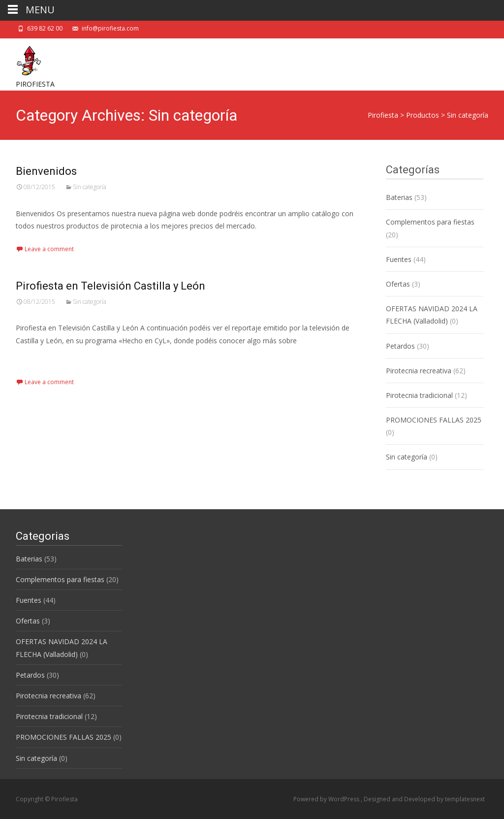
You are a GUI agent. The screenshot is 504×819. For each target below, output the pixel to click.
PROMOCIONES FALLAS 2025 (434, 420)
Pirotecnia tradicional (419, 395)
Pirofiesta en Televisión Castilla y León (110, 286)
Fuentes (399, 259)
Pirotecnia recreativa (419, 371)
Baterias (399, 197)
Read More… (38, 359)
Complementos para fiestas (430, 222)
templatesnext (465, 799)
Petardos (400, 346)
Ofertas (398, 284)
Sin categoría (90, 187)
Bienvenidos (46, 171)
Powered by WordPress (327, 799)
